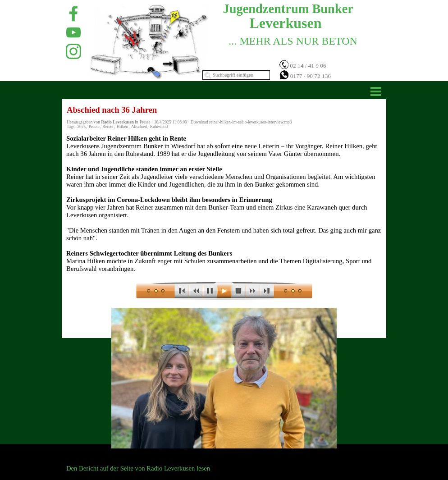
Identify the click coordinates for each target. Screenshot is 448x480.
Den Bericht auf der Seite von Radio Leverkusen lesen (138, 468)
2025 (81, 127)
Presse (94, 127)
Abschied (139, 127)
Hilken (122, 127)
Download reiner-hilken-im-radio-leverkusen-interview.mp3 (241, 122)
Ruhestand (159, 127)
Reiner (108, 127)
